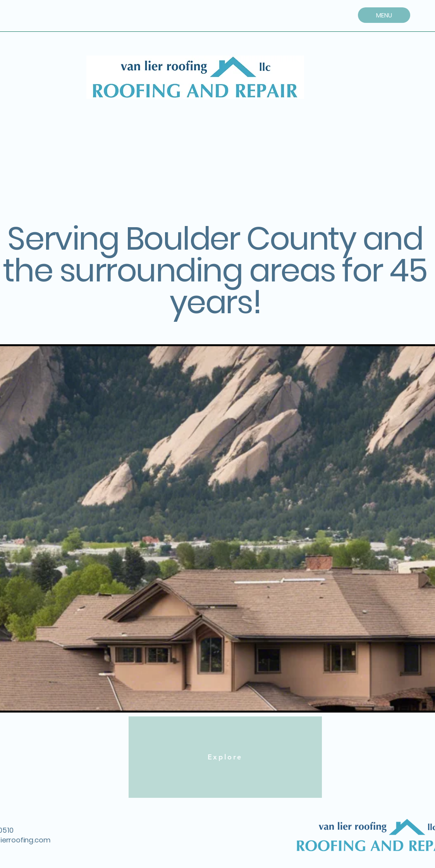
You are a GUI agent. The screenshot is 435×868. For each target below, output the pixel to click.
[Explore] (225, 757)
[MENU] (384, 15)
